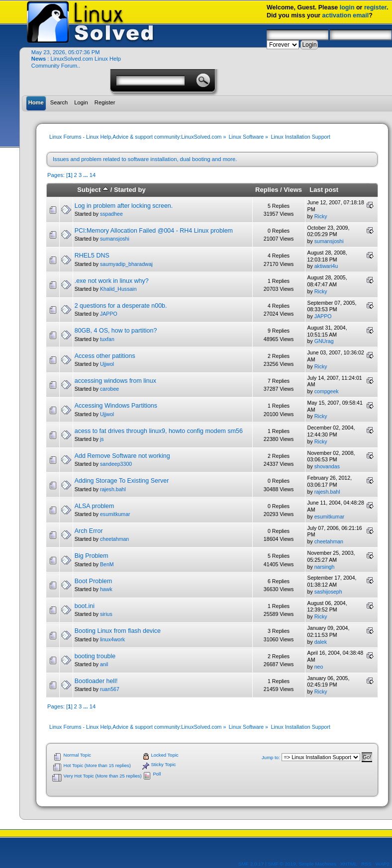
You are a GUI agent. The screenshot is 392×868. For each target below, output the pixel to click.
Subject (93, 190)
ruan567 (110, 689)
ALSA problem (95, 506)
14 (93, 175)
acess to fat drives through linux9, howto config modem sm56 (159, 431)
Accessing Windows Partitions (116, 406)
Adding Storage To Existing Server (122, 481)
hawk (106, 589)
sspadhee (111, 214)
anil (104, 664)
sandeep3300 (116, 464)
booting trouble (95, 656)
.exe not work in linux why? (112, 281)
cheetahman (114, 539)
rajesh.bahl (113, 489)
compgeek (327, 391)
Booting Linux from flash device (118, 631)
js (102, 439)
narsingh (325, 567)
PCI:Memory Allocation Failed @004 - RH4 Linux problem (154, 231)
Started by (130, 190)
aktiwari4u (326, 266)
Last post (324, 190)
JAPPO (109, 314)
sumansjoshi (115, 239)
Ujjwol (107, 364)
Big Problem (92, 556)
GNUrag (324, 341)
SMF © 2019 (282, 864)
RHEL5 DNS (92, 256)
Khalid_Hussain (118, 289)
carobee (109, 389)
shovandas (327, 466)
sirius (106, 614)
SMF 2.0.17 (251, 864)
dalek (321, 642)
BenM (107, 564)
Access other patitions (105, 356)
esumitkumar (115, 514)
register (375, 7)
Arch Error (89, 531)
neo (319, 667)
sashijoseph (328, 592)
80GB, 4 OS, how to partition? (116, 331)
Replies (267, 190)
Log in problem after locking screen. (124, 206)
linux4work (112, 639)
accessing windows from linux (115, 381)
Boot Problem (94, 581)
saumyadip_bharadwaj (126, 264)
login (347, 7)
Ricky (321, 216)
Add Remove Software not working (122, 456)
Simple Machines (317, 864)
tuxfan (107, 339)
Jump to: (271, 757)
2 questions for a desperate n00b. (121, 306)
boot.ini (85, 606)
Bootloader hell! (96, 681)
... (86, 175)
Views (293, 190)
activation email (346, 15)
